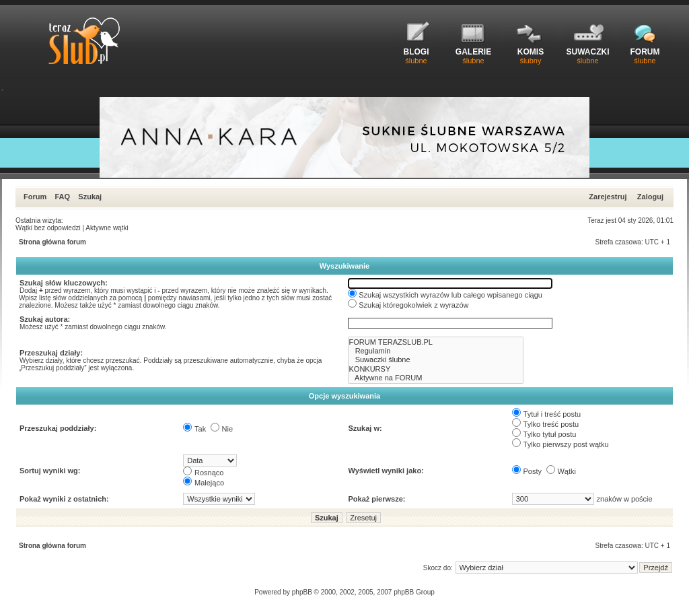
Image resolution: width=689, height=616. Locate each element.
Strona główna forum (52, 242)
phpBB (302, 592)
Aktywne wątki (107, 228)
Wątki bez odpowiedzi (48, 228)
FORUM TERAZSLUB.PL (436, 342)
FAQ (62, 197)
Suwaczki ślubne (436, 360)
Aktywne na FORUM (436, 378)
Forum (35, 197)
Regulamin (436, 351)
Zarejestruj (608, 197)
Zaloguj (650, 197)
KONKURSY (436, 369)
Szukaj (90, 197)
